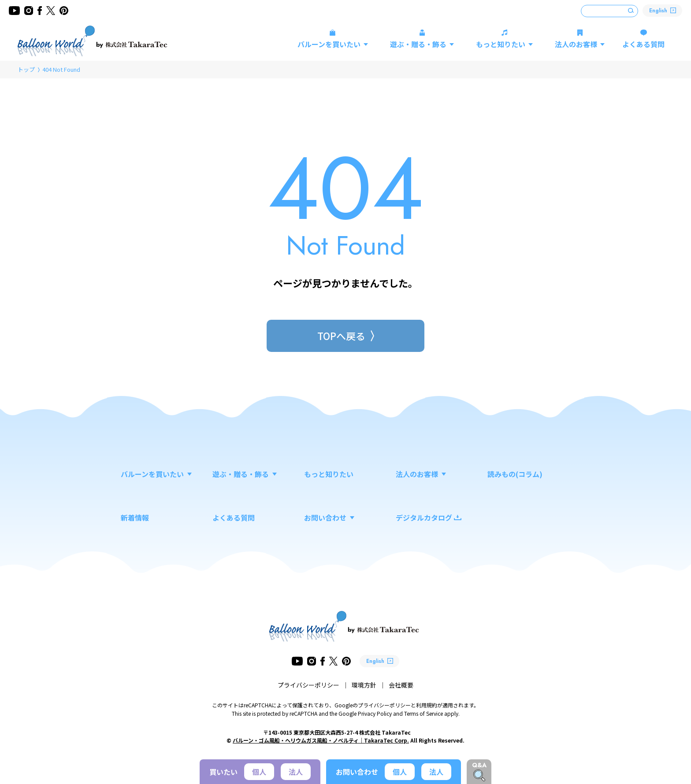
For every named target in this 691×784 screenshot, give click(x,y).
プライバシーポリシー (308, 685)
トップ (26, 69)
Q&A (479, 765)
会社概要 (401, 685)
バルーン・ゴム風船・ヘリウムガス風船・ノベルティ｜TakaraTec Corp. (321, 740)
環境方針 (364, 685)
